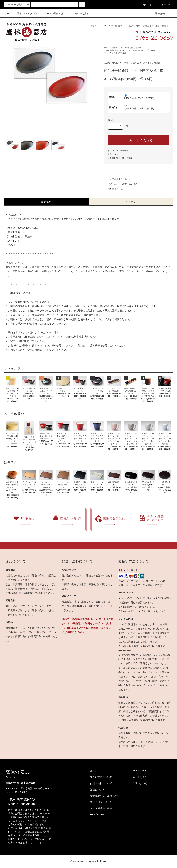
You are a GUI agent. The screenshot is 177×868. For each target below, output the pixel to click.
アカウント (144, 5)
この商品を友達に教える (118, 179)
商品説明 (46, 202)
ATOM (101, 815)
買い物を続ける (113, 189)
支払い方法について (101, 777)
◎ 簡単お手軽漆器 (119, 53)
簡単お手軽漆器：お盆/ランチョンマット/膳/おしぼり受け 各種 (130, 50)
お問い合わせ (157, 14)
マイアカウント (141, 771)
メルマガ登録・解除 (101, 808)
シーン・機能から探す (53, 14)
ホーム (8, 14)
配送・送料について (92, 606)
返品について (114, 154)
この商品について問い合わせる (121, 184)
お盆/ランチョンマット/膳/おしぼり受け (127, 48)
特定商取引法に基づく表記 (120, 158)
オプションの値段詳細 (118, 151)
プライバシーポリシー (102, 802)
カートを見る (140, 777)
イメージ (131, 202)
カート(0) (164, 5)
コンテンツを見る (78, 14)
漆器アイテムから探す (26, 14)
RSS (93, 815)
